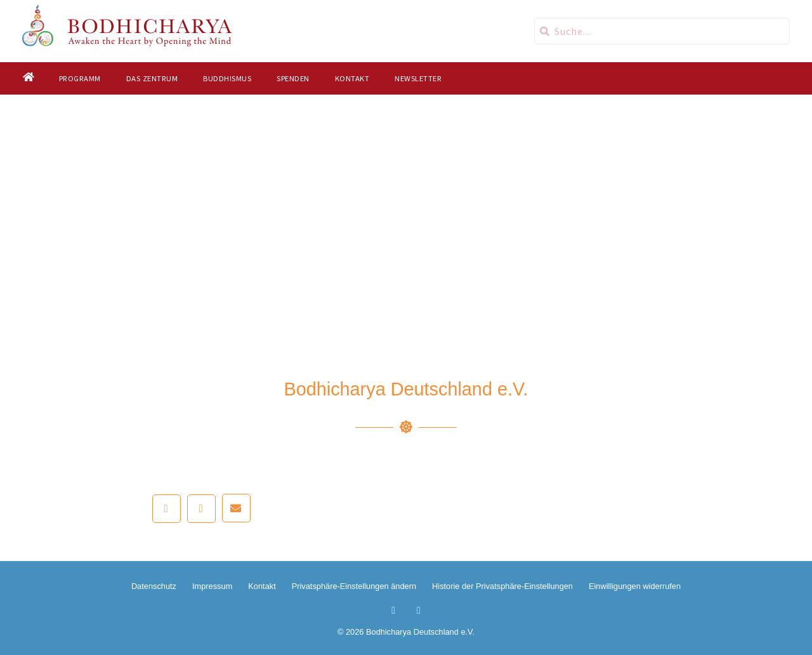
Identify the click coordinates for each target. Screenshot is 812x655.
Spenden (293, 78)
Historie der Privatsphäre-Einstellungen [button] (502, 586)
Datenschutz (154, 586)
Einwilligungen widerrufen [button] (635, 586)
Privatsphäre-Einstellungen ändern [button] (354, 586)
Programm (79, 78)
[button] (167, 509)
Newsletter (418, 78)
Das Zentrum (152, 78)
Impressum (212, 586)
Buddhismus (227, 78)
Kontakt (352, 78)
